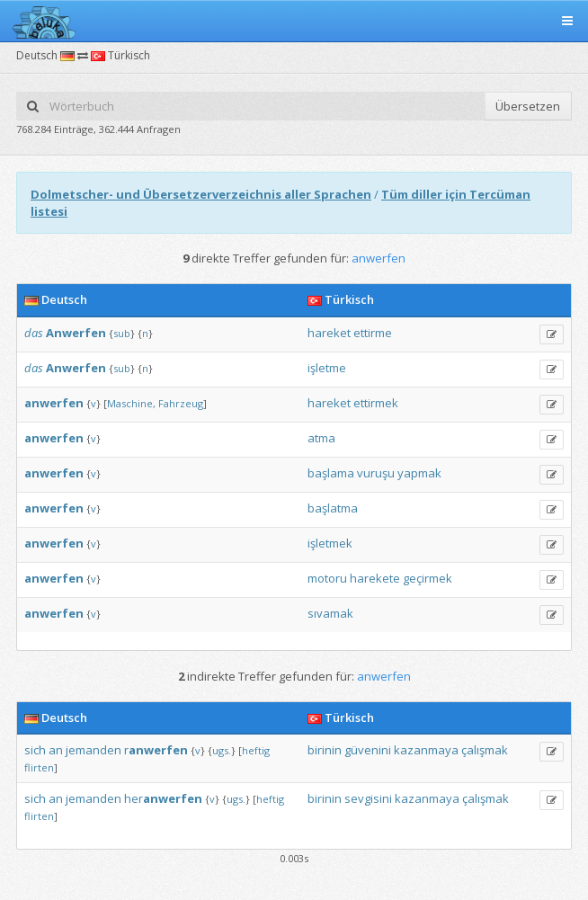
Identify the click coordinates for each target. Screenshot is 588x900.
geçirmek (428, 578)
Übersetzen (528, 106)
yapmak (419, 473)
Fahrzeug (181, 403)
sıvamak (330, 613)
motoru (327, 578)
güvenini (368, 750)
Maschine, (131, 403)
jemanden (94, 750)
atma (321, 438)
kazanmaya (426, 750)
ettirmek (376, 403)
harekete (375, 578)
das (34, 333)
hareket (329, 333)
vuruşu (376, 473)
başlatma (333, 508)
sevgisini (368, 798)
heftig (256, 750)
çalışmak (485, 750)
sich (35, 750)
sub (122, 333)
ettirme (373, 333)
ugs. (222, 750)
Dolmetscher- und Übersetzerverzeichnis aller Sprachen (201, 194)
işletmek (330, 543)
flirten (39, 767)
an (56, 750)
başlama (331, 473)
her (163, 798)
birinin (325, 750)
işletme (327, 368)
